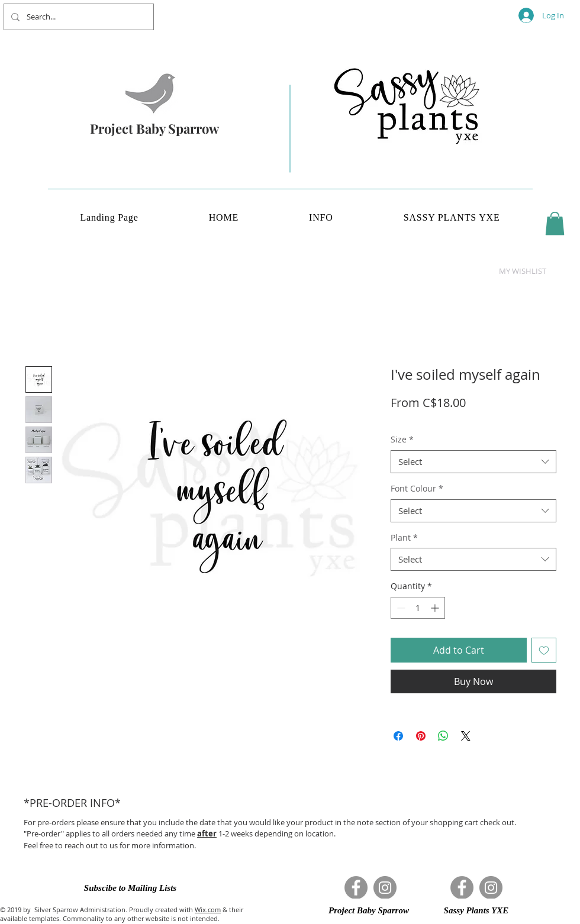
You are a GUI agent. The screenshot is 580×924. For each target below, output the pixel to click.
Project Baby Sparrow (154, 128)
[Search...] (78, 17)
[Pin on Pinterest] (421, 736)
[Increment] (436, 608)
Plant (404, 537)
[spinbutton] (418, 608)
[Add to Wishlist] (544, 650)
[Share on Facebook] (398, 736)
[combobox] (473, 462)
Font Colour (417, 488)
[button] (555, 223)
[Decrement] (400, 608)
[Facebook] (356, 888)
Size (402, 439)
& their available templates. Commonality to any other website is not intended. (122, 914)
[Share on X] (466, 736)
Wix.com (208, 910)
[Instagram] (385, 888)
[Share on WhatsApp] (443, 736)
